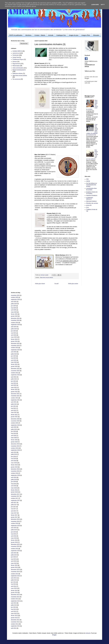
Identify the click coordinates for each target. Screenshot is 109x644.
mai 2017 (14, 509)
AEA (88, 179)
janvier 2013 (14, 618)
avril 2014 (14, 586)
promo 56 (89, 205)
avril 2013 (14, 611)
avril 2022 (14, 385)
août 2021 (14, 402)
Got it (103, 5)
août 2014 (14, 578)
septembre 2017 (16, 500)
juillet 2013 (14, 605)
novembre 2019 (15, 446)
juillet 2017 (14, 505)
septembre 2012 (16, 626)
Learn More (95, 5)
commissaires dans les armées (92, 189)
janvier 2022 (14, 392)
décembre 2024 (15, 318)
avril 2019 (14, 461)
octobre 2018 (15, 473)
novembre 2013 (15, 597)
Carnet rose (16, 57)
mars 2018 (14, 488)
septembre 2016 (16, 526)
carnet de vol (16, 53)
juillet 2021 (14, 404)
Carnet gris (16, 55)
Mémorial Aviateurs (91, 201)
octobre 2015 (15, 549)
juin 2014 (14, 582)
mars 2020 (14, 438)
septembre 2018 (16, 475)
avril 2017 (14, 511)
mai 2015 (14, 559)
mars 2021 (14, 412)
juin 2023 (14, 356)
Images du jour (74, 35)
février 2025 (14, 314)
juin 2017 (14, 507)
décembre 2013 (15, 595)
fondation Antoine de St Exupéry (92, 193)
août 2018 (14, 477)
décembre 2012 (15, 620)
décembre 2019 (15, 444)
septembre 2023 (16, 350)
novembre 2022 (15, 371)
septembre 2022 (16, 375)
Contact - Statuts (40, 35)
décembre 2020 (15, 419)
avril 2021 (14, 410)
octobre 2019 (15, 448)
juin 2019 (14, 457)
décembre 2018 (15, 469)
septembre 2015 (16, 551)
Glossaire (96, 35)
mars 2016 (14, 538)
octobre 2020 (15, 423)
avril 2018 (14, 486)
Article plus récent (40, 284)
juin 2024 (14, 331)
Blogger (54, 635)
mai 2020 (14, 433)
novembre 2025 (15, 295)
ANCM (88, 181)
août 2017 (14, 503)
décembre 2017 (15, 494)
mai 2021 (14, 408)
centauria (88, 633)
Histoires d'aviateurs (92, 195)
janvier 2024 (14, 341)
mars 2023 (14, 362)
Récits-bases (16, 66)
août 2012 (14, 628)
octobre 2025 (15, 297)
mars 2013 (14, 614)
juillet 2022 (14, 379)
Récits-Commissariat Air (19, 70)
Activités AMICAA (17, 51)
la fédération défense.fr (90, 198)
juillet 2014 (14, 580)
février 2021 (14, 415)
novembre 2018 (15, 471)
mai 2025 (14, 308)
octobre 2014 (15, 574)
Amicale (51, 35)
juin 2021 (14, 406)
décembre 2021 (15, 394)
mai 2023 (14, 358)
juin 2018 (14, 482)
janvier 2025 (14, 316)
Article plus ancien (73, 284)
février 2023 (14, 364)
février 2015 (14, 565)
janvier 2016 (14, 542)
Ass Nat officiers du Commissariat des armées (92, 185)
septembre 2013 (16, 601)
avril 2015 (14, 561)
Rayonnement (16, 64)
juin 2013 (14, 607)
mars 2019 (14, 463)
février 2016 (14, 540)
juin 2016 (14, 532)
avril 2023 (14, 360)
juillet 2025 (14, 304)
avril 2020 (14, 436)
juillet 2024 (14, 329)
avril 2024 (14, 335)
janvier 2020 (14, 442)
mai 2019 (14, 459)
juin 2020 (14, 431)
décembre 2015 (15, 544)
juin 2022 (14, 381)
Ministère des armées (92, 203)
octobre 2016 (15, 523)
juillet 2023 (14, 354)
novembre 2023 (15, 346)
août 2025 (14, 302)
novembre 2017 (15, 496)
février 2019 (14, 465)
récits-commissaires (18, 68)
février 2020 (14, 440)
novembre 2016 (15, 521)
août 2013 (14, 603)
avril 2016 (14, 536)
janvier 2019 (14, 467)
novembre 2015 (15, 546)
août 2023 (14, 352)
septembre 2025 (16, 299)
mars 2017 (14, 513)
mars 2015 (14, 563)
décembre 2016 (15, 519)
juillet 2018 (14, 480)
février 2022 (14, 390)
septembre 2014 (16, 576)
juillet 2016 (14, 530)
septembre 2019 (16, 450)
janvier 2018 (14, 492)
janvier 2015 (14, 567)
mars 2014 (14, 588)
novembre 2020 (15, 421)
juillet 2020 (14, 429)
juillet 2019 (14, 454)
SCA (88, 207)
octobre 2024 (15, 323)
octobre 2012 (15, 624)
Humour (15, 62)
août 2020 (14, 427)
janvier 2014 (14, 593)
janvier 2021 (14, 417)
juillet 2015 (14, 555)
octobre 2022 (15, 373)
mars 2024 (14, 337)
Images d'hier (86, 35)
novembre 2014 (15, 572)
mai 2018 (14, 484)
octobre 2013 (15, 599)
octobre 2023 (15, 348)
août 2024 (14, 327)
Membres (28, 35)
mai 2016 (14, 534)
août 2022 (14, 377)
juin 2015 (14, 557)
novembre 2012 (15, 622)
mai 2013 (14, 609)
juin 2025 (14, 306)
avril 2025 (14, 310)
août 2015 (14, 553)
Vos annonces (16, 79)
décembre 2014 (15, 570)
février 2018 (14, 490)
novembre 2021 (15, 396)
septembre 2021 (16, 400)
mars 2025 (14, 312)
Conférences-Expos (18, 59)
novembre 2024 (15, 320)
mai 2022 (14, 383)
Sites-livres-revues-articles (47, 277)
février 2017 (14, 515)
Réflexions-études (18, 74)
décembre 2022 (15, 369)
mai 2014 (14, 584)
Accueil (56, 284)
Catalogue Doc (61, 35)
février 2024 (14, 339)
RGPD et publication (16, 35)
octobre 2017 (15, 498)
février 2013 (14, 616)
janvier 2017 (14, 517)
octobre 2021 (15, 398)
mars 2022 (14, 387)
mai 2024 (14, 333)
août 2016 (14, 528)
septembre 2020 (16, 425)
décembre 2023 (15, 344)
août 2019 (14, 452)
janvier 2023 (14, 367)
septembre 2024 (16, 325)
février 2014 (14, 591)
